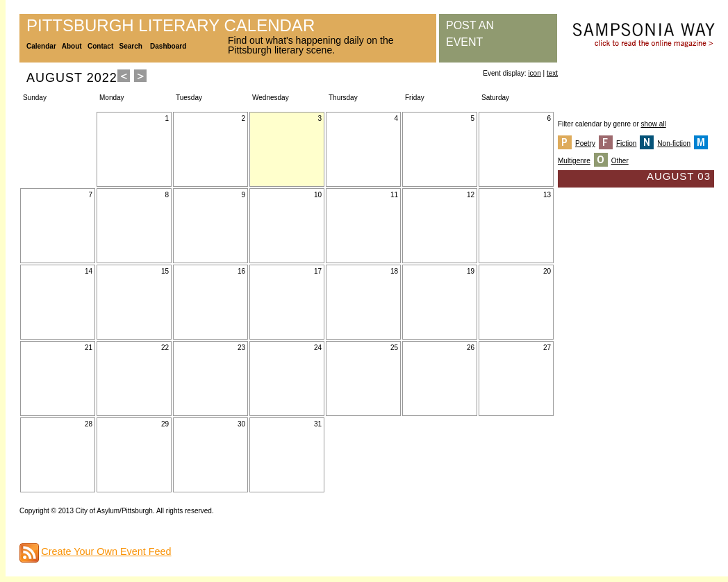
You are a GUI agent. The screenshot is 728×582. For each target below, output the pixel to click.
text (552, 73)
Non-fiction (674, 143)
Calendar (41, 46)
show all (654, 124)
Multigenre (574, 161)
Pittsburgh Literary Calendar (171, 25)
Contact (100, 46)
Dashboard (168, 46)
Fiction (626, 143)
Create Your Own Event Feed (106, 551)
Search (131, 46)
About (72, 46)
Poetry (585, 143)
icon (534, 73)
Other (620, 161)
